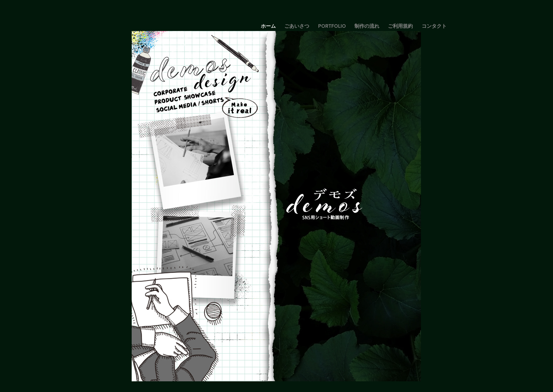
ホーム (268, 26)
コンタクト (434, 26)
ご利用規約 (400, 26)
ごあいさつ (297, 26)
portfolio (332, 26)
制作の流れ (367, 26)
